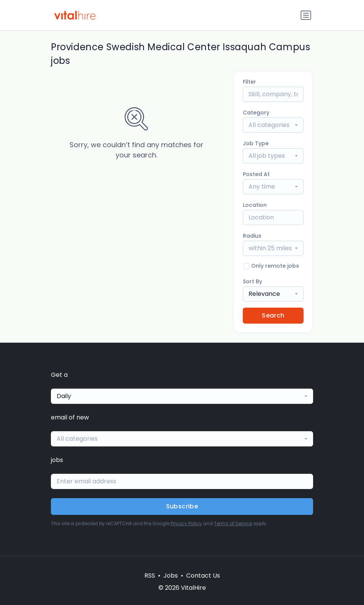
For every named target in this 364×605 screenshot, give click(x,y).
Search (273, 315)
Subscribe (182, 506)
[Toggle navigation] (306, 15)
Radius (252, 236)
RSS (150, 576)
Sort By (252, 281)
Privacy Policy (186, 523)
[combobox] (273, 125)
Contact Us (203, 576)
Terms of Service (233, 523)
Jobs (171, 576)
